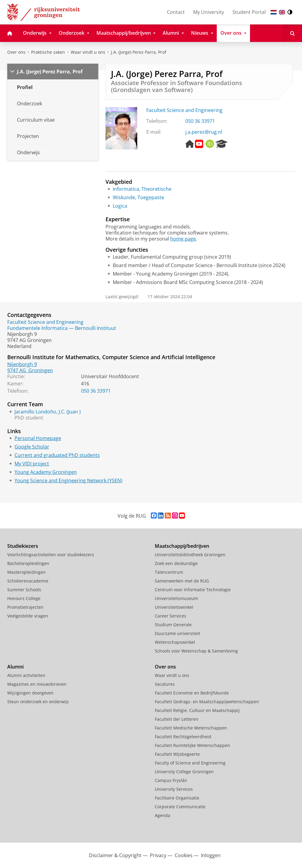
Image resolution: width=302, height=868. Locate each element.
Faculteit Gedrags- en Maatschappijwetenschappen (207, 702)
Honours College (24, 598)
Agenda (162, 815)
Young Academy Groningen (46, 472)
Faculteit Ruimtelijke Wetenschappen (192, 745)
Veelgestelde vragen (28, 616)
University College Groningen (184, 772)
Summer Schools (24, 590)
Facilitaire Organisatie (177, 798)
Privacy (158, 855)
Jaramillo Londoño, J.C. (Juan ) (48, 412)
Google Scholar (32, 447)
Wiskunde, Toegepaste (138, 197)
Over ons (16, 52)
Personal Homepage (38, 438)
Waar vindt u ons (88, 52)
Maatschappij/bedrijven (182, 546)
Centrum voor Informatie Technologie (193, 590)
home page (183, 239)
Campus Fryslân (171, 780)
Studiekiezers (23, 546)
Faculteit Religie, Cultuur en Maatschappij (197, 710)
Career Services (170, 616)
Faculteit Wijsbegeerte (177, 754)
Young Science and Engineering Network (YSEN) (68, 480)
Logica (120, 206)
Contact (176, 12)
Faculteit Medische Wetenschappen (191, 728)
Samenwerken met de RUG (182, 581)
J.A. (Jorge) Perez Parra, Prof (139, 52)
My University (209, 12)
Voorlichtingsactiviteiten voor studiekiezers (51, 555)
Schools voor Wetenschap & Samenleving (196, 651)
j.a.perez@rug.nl (204, 132)
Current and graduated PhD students (57, 455)
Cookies (184, 855)
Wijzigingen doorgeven (30, 693)
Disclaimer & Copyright (115, 855)
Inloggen (211, 855)
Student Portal (249, 12)
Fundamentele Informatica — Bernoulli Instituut (62, 328)
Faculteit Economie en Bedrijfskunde (192, 693)
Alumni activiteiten (26, 675)
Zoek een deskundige (176, 563)
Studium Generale (173, 625)
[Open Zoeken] (292, 33)
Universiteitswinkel (174, 607)
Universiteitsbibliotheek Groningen (190, 555)
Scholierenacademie (28, 581)
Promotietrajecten (25, 607)
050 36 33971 (200, 121)
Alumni (15, 667)
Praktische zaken (48, 52)
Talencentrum (169, 572)
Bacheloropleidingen (28, 563)
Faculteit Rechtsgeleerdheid (183, 737)
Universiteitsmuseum (176, 598)
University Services (174, 789)
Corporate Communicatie (180, 807)
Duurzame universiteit (177, 633)
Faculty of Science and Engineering (190, 763)
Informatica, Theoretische (142, 189)
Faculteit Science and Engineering (184, 110)
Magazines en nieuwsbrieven (37, 684)
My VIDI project (32, 464)
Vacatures (165, 684)
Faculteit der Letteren (177, 719)
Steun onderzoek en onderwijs (38, 702)
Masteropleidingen (26, 572)
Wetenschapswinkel (175, 642)
